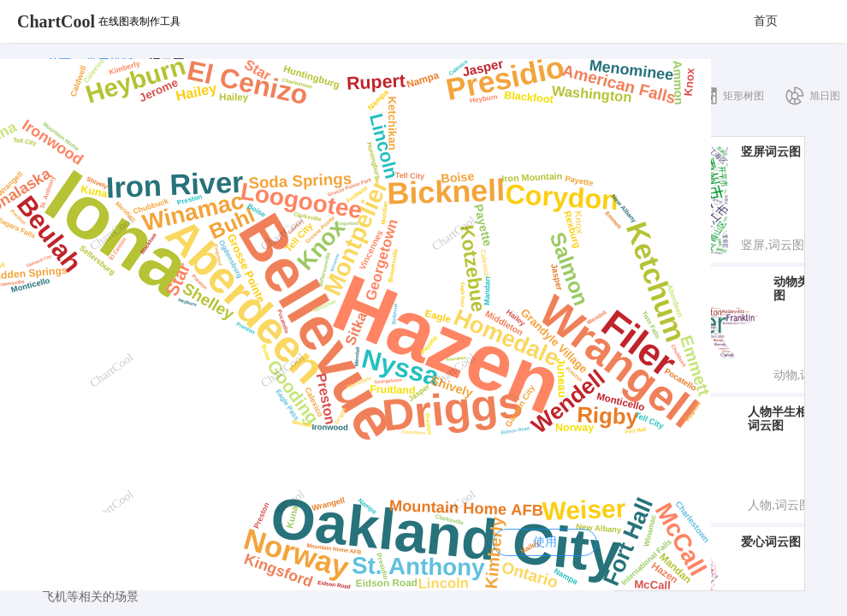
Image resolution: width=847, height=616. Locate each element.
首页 (766, 21)
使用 (545, 542)
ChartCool (56, 21)
